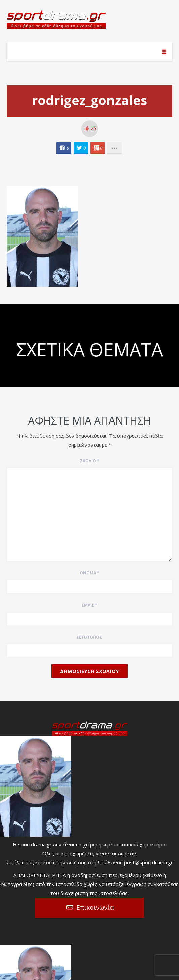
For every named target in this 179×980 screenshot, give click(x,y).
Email (89, 605)
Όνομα (89, 573)
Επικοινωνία (95, 907)
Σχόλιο (90, 461)
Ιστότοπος (89, 637)
